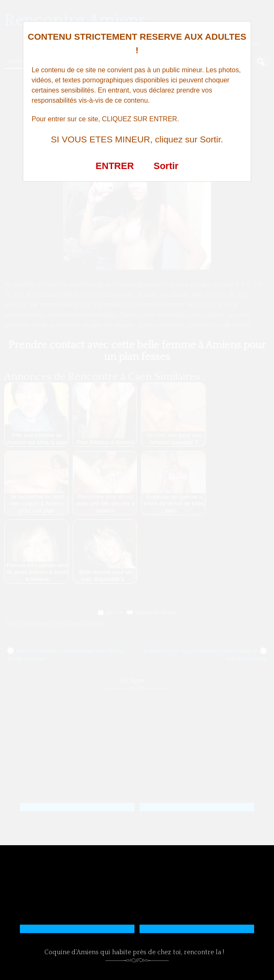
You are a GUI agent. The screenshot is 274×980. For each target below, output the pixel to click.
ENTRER (115, 166)
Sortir (166, 166)
